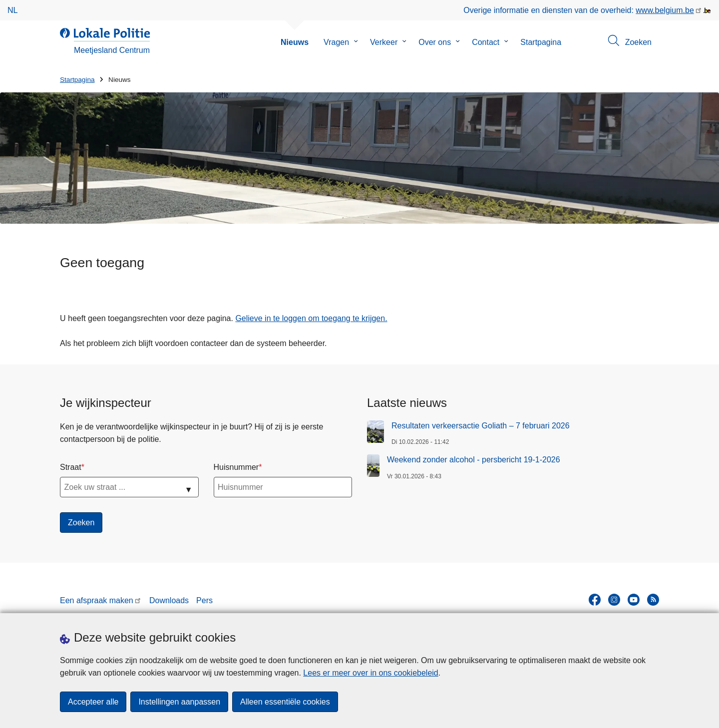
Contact (486, 42)
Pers (204, 600)
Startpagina (541, 42)
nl (12, 10)
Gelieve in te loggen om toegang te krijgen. (311, 318)
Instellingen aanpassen (179, 702)
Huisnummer (236, 467)
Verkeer (384, 42)
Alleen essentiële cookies (285, 702)
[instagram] (614, 600)
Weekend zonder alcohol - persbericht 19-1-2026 (474, 460)
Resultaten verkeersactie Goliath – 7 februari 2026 (481, 426)
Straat (71, 467)
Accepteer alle (93, 702)
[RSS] (653, 600)
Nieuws (295, 42)
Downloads (169, 600)
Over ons (435, 42)
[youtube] (634, 600)
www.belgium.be (665, 10)
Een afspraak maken (97, 600)
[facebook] (595, 600)
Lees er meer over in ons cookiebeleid (370, 673)
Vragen (336, 42)
